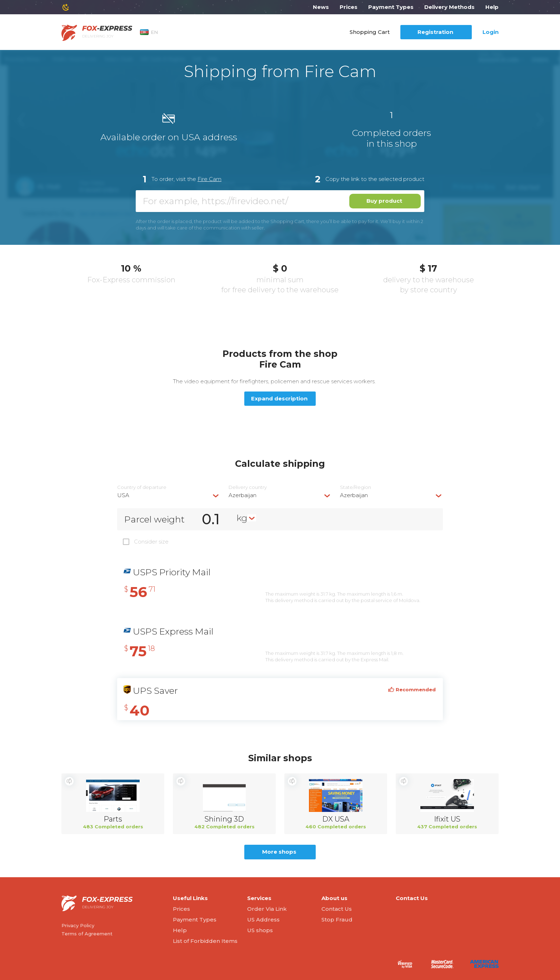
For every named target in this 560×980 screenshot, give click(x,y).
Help (492, 7)
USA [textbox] (123, 495)
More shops (279, 852)
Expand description (279, 398)
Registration (435, 32)
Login (491, 32)
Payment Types (391, 7)
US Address (263, 920)
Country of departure (142, 487)
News (321, 7)
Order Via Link (267, 909)
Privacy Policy (78, 925)
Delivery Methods (449, 7)
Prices (349, 7)
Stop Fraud (337, 920)
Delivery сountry (248, 487)
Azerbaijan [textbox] (242, 495)
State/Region (356, 487)
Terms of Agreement (87, 934)
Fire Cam (209, 179)
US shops (260, 930)
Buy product (384, 201)
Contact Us (337, 909)
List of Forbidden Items (205, 941)
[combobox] (169, 495)
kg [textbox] (242, 518)
